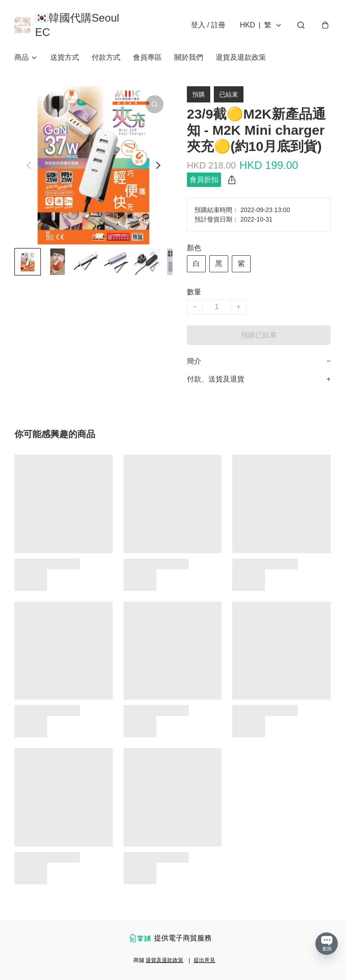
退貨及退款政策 (241, 57)
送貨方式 (65, 57)
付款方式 (106, 57)
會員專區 (147, 57)
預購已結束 (259, 335)
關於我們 (189, 57)
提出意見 (204, 960)
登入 (208, 25)
